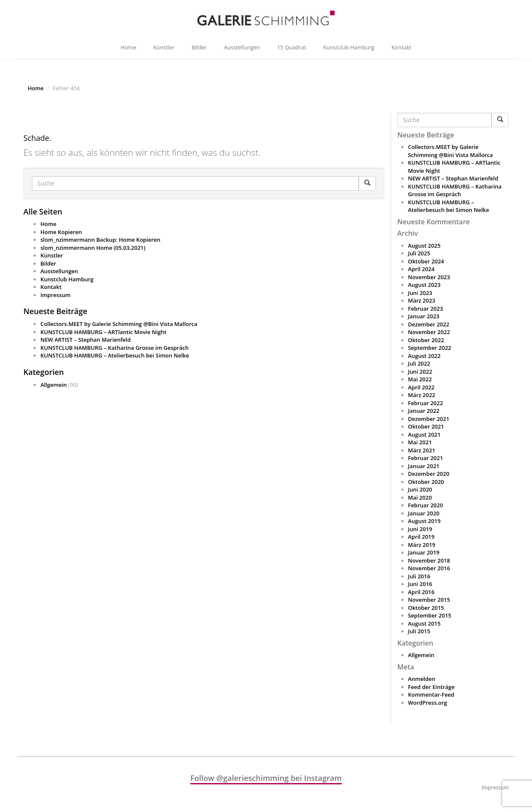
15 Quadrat (292, 47)
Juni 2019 (420, 529)
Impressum (56, 295)
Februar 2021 (426, 458)
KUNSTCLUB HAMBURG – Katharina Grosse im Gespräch (114, 348)
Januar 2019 (424, 552)
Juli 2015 (419, 631)
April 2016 (421, 592)
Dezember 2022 (429, 324)
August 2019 (425, 521)
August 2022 (425, 356)
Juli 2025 (419, 253)
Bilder (199, 47)
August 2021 (425, 435)
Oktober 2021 (426, 426)
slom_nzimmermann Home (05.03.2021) (93, 248)
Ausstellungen (242, 47)
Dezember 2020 (429, 474)
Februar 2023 (426, 309)
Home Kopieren (61, 232)
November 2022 (429, 332)
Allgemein (54, 385)
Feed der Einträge (432, 687)
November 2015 (429, 600)
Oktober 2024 (426, 261)
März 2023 (422, 300)
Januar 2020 (424, 513)
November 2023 (429, 277)
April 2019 (421, 537)
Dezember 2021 (429, 419)
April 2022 (421, 387)
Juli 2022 (419, 363)
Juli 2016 (419, 576)
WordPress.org (428, 703)
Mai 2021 (420, 442)
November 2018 (429, 560)
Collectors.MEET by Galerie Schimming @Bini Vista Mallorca (119, 324)
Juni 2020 (420, 489)
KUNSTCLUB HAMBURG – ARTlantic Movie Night (103, 332)
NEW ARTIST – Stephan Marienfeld (86, 340)
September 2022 (430, 348)
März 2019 (422, 545)
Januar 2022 (424, 411)
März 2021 (422, 450)
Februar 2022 (426, 403)
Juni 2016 (420, 584)
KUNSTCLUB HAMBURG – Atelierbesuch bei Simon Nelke (115, 355)
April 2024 (421, 269)
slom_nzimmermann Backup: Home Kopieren (100, 240)
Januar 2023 (424, 316)
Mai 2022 (420, 379)
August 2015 (425, 623)
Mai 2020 (420, 497)
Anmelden (422, 679)
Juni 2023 (420, 293)
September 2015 (430, 615)
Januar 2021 (424, 466)
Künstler (164, 47)
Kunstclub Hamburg (349, 47)
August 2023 (425, 285)
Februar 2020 (426, 505)
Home (128, 47)
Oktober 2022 (426, 340)
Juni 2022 (420, 372)
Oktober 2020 (426, 482)
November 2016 (429, 568)
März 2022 (422, 395)
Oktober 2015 (426, 608)
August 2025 (425, 246)
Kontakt (402, 47)
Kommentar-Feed (431, 695)
